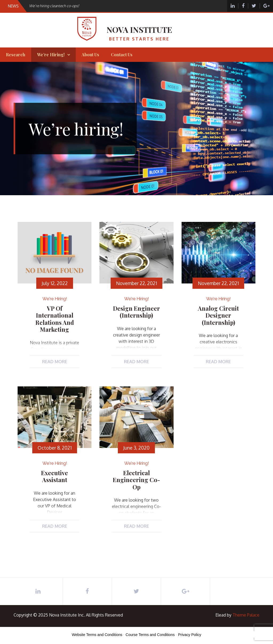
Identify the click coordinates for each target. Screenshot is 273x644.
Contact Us (122, 55)
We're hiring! (55, 299)
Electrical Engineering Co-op (136, 480)
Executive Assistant (55, 476)
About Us (90, 55)
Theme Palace (246, 615)
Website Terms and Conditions (97, 635)
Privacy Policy (190, 635)
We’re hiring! (51, 55)
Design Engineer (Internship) (136, 312)
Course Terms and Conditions (150, 635)
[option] (99, 6)
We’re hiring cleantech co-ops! (54, 6)
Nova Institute (139, 30)
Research (16, 55)
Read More (55, 362)
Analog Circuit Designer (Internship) (218, 315)
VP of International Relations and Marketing (55, 319)
